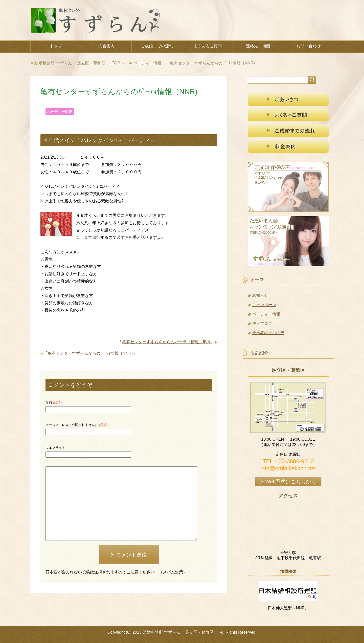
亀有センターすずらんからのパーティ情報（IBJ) (166, 342)
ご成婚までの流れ (157, 46)
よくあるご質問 (208, 46)
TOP (77, 63)
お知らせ (260, 295)
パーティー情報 (60, 112)
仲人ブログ (262, 323)
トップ (56, 46)
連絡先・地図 (258, 46)
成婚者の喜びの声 (268, 333)
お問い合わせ (309, 46)
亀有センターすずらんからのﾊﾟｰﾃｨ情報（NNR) (90, 353)
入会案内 (106, 46)
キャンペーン (264, 305)
